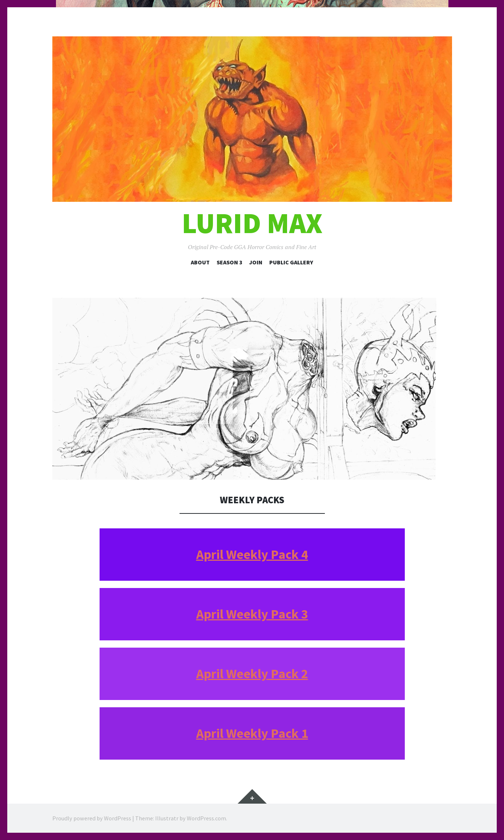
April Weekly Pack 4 (252, 554)
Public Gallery (291, 262)
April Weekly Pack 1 (252, 733)
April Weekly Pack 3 (252, 614)
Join (256, 262)
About (200, 262)
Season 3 (229, 262)
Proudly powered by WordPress (92, 818)
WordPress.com (206, 818)
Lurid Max (252, 223)
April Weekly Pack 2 (252, 674)
